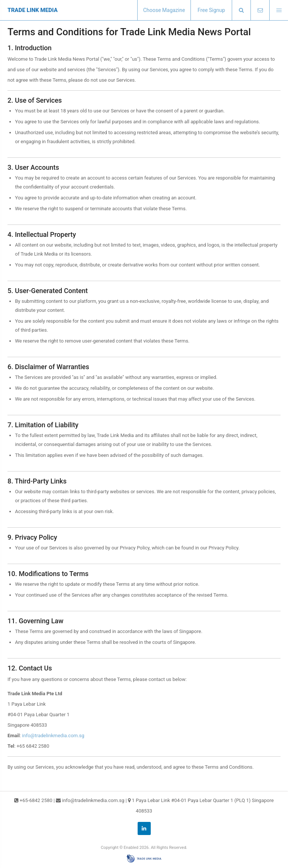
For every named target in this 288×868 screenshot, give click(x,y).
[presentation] (241, 10)
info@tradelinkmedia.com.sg (53, 736)
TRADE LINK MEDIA (33, 10)
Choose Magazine (164, 10)
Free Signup (211, 10)
